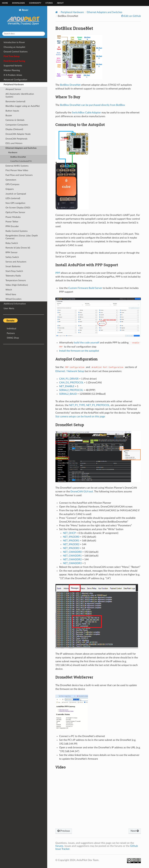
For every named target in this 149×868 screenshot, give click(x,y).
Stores (49, 3)
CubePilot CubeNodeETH (21, 161)
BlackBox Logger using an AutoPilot (23, 106)
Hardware (13, 153)
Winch (9, 290)
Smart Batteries (13, 266)
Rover (24, 19)
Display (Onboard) (14, 129)
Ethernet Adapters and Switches (21, 148)
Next (135, 831)
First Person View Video (17, 170)
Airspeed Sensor (13, 89)
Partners (11, 333)
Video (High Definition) (17, 285)
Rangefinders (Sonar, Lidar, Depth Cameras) (22, 237)
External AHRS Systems (17, 166)
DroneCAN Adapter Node (18, 134)
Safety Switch (12, 257)
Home (5, 3)
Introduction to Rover (14, 42)
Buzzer (9, 115)
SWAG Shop (13, 338)
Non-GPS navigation (15, 203)
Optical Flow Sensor (15, 212)
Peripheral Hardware (14, 85)
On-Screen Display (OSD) (18, 208)
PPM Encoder (12, 226)
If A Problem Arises (13, 75)
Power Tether (12, 222)
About (60, 3)
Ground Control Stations (16, 52)
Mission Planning (12, 70)
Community (35, 3)
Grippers (10, 189)
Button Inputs (12, 111)
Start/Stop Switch (14, 271)
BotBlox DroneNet (18, 157)
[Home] (57, 12)
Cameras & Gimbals (15, 120)
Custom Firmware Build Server (85, 288)
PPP (58, 273)
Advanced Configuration (15, 80)
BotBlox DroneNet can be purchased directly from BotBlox (93, 105)
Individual (11, 329)
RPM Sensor (11, 252)
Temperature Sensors (16, 280)
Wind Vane (11, 294)
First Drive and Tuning (14, 61)
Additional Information (15, 304)
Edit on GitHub (132, 16)
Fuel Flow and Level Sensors (19, 175)
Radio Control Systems (17, 231)
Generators (11, 180)
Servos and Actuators (16, 262)
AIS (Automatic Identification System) (20, 95)
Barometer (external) (15, 102)
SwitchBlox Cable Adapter (86, 113)
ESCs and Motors (14, 143)
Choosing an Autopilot (14, 47)
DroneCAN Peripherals (16, 139)
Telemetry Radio (13, 276)
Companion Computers (17, 125)
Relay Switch (12, 243)
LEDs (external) (13, 198)
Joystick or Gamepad (16, 194)
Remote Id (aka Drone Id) (18, 248)
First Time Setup (12, 56)
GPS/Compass (12, 184)
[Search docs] (24, 34)
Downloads (18, 3)
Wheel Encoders (13, 299)
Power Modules (13, 217)
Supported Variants (13, 66)
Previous (64, 831)
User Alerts (9, 308)
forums (59, 846)
